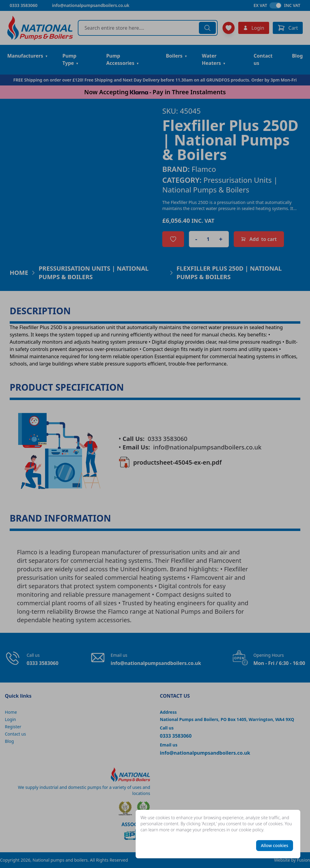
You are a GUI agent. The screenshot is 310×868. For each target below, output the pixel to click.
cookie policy (251, 830)
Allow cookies (275, 845)
